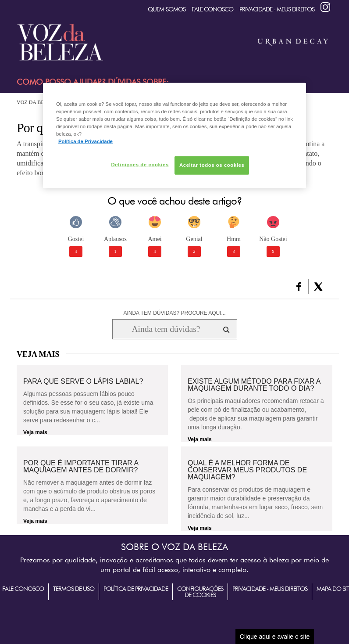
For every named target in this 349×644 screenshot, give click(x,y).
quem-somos (167, 9)
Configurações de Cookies (200, 592)
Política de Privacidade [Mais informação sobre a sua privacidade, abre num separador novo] (85, 141)
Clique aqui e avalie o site (275, 637)
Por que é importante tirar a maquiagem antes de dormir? (81, 467)
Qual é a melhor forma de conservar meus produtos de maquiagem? (247, 470)
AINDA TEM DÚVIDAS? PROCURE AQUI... (174, 313)
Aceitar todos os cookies (212, 165)
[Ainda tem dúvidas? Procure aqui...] (166, 329)
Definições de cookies (140, 165)
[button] (299, 287)
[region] (174, 136)
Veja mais (35, 432)
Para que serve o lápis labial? (83, 381)
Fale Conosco (212, 9)
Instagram (325, 7)
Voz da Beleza (37, 102)
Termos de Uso (74, 589)
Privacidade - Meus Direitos (277, 9)
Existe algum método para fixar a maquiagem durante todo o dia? (254, 385)
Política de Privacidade (136, 589)
